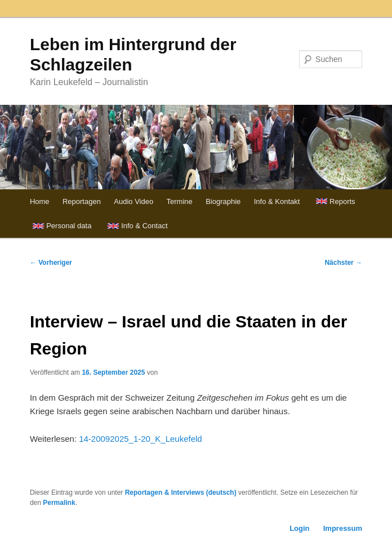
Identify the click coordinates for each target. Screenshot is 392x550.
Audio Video (133, 201)
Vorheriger (51, 263)
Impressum (343, 528)
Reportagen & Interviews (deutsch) (181, 493)
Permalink (59, 503)
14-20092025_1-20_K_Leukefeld (141, 439)
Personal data (69, 226)
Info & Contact (144, 226)
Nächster (343, 263)
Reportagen (82, 201)
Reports (342, 201)
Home (40, 201)
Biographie (223, 201)
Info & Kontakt (277, 201)
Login (299, 528)
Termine (180, 201)
